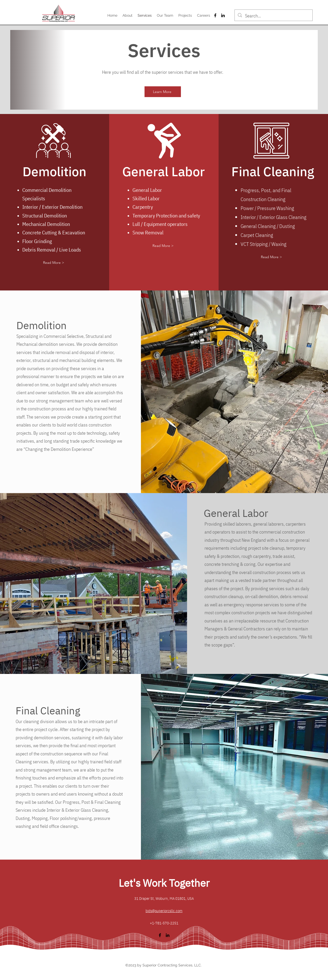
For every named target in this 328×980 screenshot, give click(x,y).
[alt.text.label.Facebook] (215, 15)
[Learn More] (163, 92)
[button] (54, 263)
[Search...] (273, 16)
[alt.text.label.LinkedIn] (223, 15)
